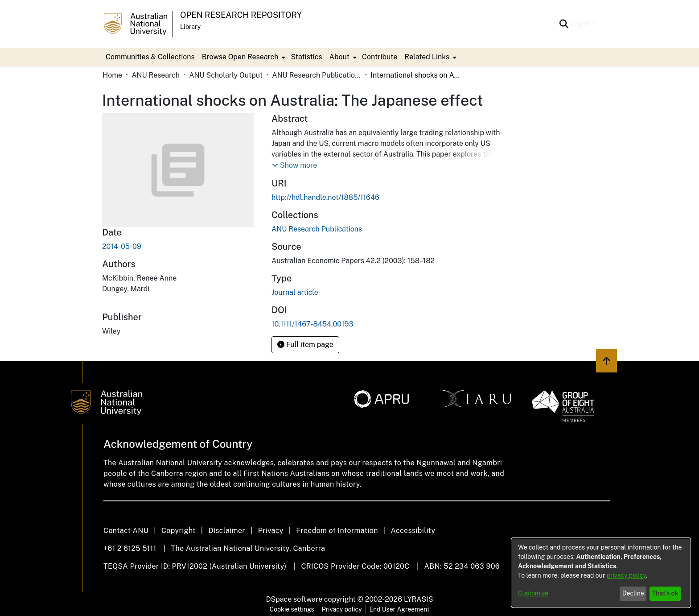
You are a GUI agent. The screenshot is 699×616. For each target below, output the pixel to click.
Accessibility (413, 531)
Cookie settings (292, 609)
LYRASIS (418, 599)
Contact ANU (126, 531)
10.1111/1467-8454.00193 (312, 324)
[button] (294, 165)
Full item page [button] (305, 345)
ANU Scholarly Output (226, 75)
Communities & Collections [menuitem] (150, 57)
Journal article (295, 292)
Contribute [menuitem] (380, 57)
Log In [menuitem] (580, 24)
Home (112, 75)
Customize (533, 593)
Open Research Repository (241, 15)
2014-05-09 (122, 246)
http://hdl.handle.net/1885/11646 (325, 197)
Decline (633, 593)
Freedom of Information (337, 531)
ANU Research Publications (317, 75)
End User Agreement (399, 609)
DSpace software (294, 599)
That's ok (665, 593)
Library (190, 27)
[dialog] (601, 573)
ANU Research (156, 75)
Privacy (271, 531)
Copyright (179, 531)
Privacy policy (342, 609)
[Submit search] (564, 24)
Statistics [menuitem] (306, 57)
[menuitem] (243, 57)
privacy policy (626, 575)
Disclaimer (227, 531)
